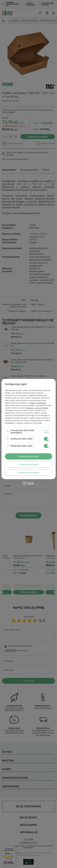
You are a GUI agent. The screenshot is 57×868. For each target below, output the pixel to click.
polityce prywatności (38, 403)
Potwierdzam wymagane (28, 473)
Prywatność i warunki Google (37, 408)
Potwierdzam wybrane (29, 464)
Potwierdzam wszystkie (28, 456)
